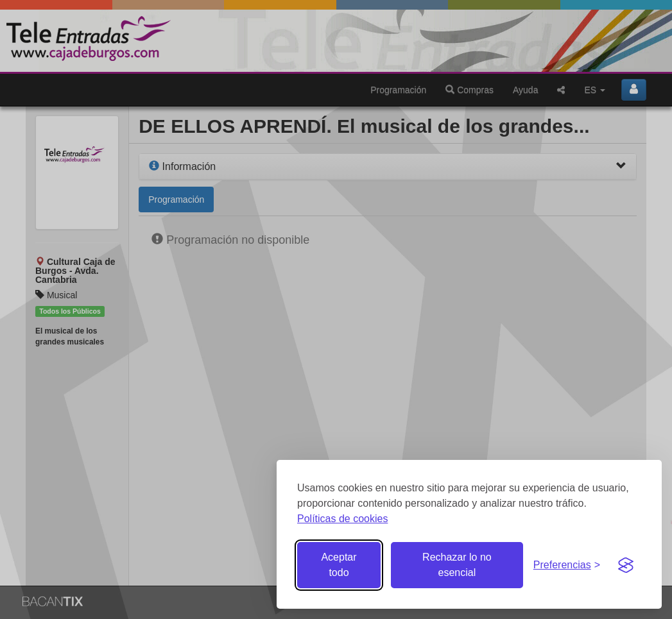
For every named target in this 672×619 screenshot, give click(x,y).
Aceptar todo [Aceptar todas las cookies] (339, 565)
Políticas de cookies (342, 519)
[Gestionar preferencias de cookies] (567, 565)
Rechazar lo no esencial (457, 565)
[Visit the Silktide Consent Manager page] (626, 565)
